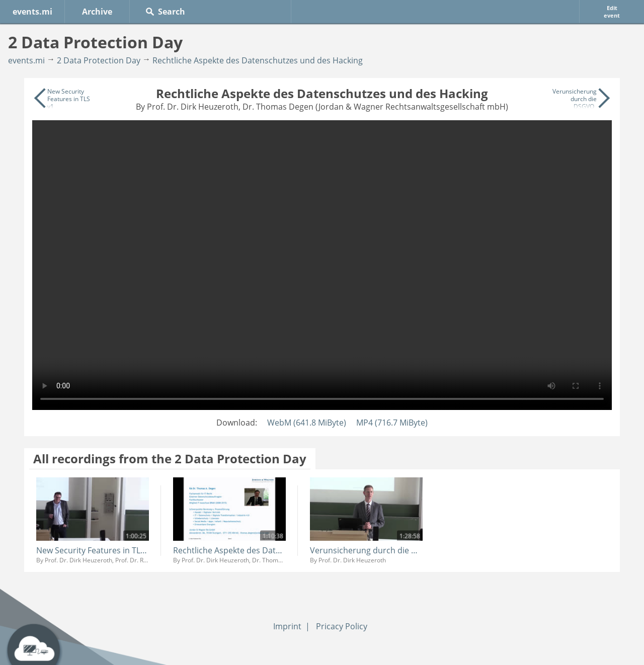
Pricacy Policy (342, 626)
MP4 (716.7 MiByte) (392, 423)
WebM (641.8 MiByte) (307, 423)
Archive (97, 12)
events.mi (32, 12)
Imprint (287, 626)
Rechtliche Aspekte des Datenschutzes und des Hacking (258, 60)
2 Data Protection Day (99, 60)
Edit (612, 12)
